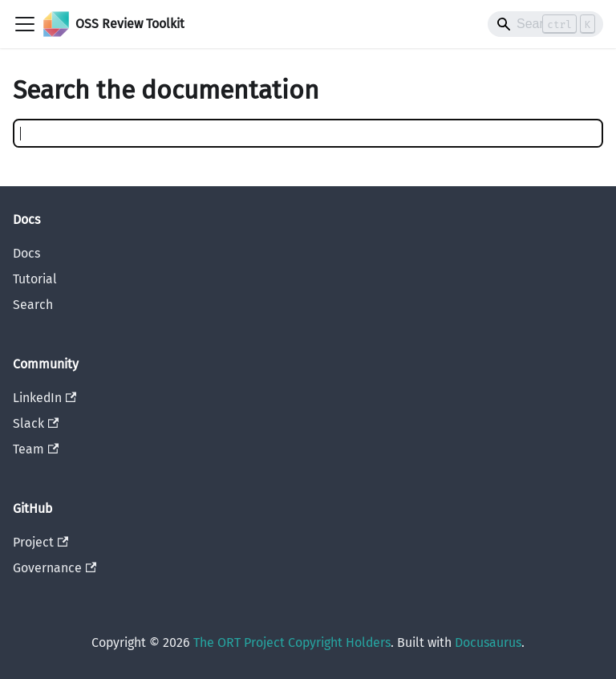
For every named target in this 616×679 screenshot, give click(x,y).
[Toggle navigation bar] (25, 24)
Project (41, 542)
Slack (36, 423)
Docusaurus (488, 642)
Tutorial (35, 279)
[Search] (545, 24)
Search (33, 305)
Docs (26, 253)
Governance (55, 568)
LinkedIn (45, 398)
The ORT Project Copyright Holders (292, 642)
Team (36, 449)
